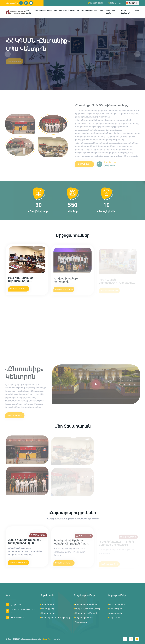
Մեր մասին (28, 12)
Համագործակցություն (89, 11)
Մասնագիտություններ (43, 11)
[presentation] (8, 54)
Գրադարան (80, 622)
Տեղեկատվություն (60, 11)
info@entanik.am (95, 3)
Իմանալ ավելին (19, 290)
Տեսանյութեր (115, 609)
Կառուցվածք (47, 609)
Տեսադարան (115, 613)
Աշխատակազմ (48, 613)
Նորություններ (74, 11)
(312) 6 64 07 (114, 3)
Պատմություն (47, 604)
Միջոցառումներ (116, 604)
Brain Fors (47, 639)
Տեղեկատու (114, 618)
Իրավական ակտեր (110, 12)
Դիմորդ (102, 11)
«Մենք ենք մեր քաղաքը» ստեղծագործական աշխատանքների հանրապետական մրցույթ (26, 543)
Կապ (137, 11)
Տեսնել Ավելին (19, 564)
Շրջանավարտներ (83, 618)
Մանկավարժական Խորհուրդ (55, 618)
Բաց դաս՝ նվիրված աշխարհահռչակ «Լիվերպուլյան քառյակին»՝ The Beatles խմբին (26, 281)
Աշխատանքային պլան (86, 613)
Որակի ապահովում (125, 12)
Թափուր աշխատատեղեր (87, 609)
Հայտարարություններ (85, 604)
